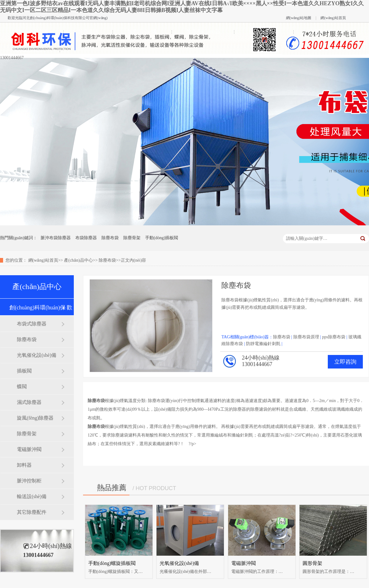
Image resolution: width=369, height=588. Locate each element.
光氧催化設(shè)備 (37, 355)
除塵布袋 (110, 238)
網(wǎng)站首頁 (333, 18)
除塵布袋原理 (306, 337)
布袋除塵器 (86, 238)
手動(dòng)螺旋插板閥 (112, 563)
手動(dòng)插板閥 (162, 238)
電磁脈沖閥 (29, 449)
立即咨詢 (345, 362)
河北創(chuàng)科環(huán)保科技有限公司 (56, 18)
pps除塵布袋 (333, 337)
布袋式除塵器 (32, 324)
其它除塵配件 (32, 512)
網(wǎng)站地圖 (299, 18)
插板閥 (24, 371)
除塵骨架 (132, 238)
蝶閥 (22, 387)
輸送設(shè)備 (32, 496)
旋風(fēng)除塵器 (35, 418)
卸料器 (24, 465)
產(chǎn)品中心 (78, 260)
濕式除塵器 (29, 402)
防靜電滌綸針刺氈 (263, 344)
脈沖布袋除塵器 (56, 238)
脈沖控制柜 (29, 481)
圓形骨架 (312, 563)
